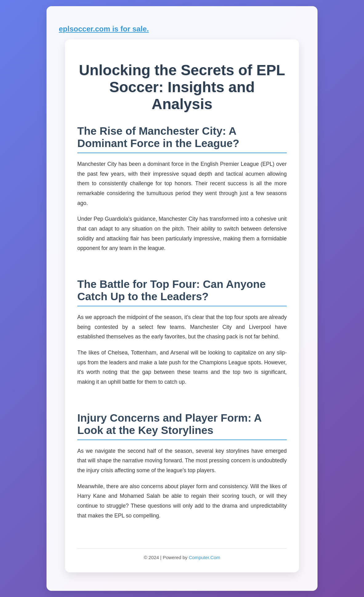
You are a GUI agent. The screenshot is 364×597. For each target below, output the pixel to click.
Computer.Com (204, 557)
